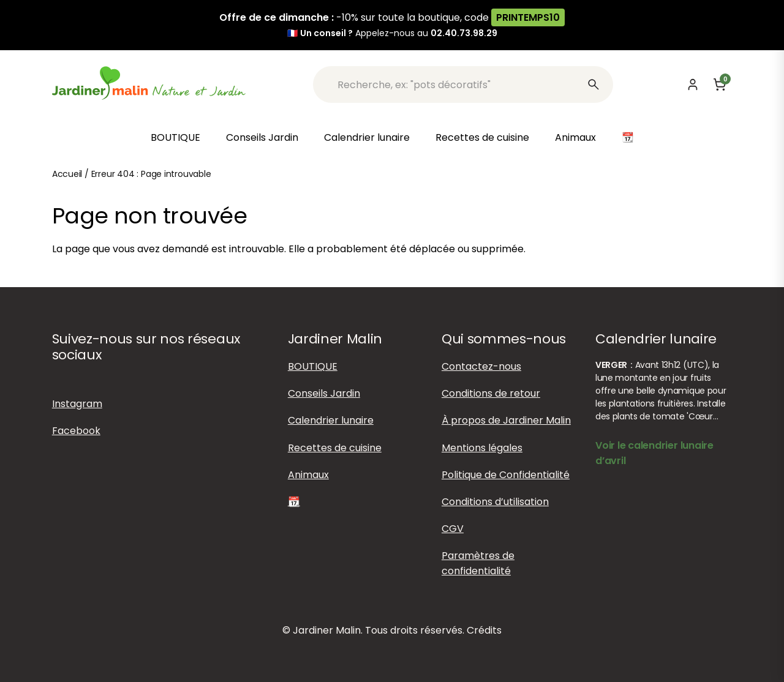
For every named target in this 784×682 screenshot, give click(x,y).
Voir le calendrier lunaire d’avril (654, 453)
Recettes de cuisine (482, 137)
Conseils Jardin (262, 137)
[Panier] (720, 84)
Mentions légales (482, 448)
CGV (453, 529)
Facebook (76, 431)
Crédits (484, 630)
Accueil (67, 174)
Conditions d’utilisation (495, 502)
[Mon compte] (693, 84)
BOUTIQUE (175, 137)
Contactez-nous (481, 366)
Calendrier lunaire (367, 137)
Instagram (77, 404)
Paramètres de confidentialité (478, 563)
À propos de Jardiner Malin (506, 420)
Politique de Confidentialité (506, 475)
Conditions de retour (491, 393)
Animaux (575, 137)
